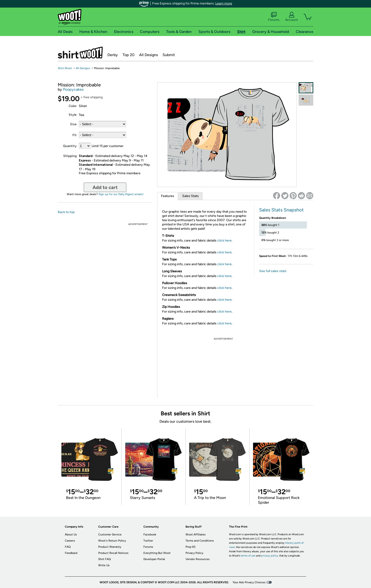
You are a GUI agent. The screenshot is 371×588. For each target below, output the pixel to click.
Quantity (70, 146)
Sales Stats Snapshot (281, 210)
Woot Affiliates (196, 534)
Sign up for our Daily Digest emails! (121, 194)
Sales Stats (190, 196)
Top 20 (128, 55)
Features (168, 196)
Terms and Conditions (200, 541)
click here (224, 240)
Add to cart (105, 187)
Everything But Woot (157, 553)
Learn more (224, 3)
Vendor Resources (198, 559)
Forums (274, 17)
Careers (70, 541)
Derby (113, 55)
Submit (169, 55)
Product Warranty (110, 547)
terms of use (248, 556)
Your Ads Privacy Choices (249, 582)
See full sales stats (273, 271)
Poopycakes (73, 89)
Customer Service (110, 534)
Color (73, 106)
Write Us (104, 565)
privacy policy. (270, 556)
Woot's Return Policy (112, 541)
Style (73, 115)
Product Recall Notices (113, 553)
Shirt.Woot (80, 53)
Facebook (150, 534)
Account (291, 17)
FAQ (68, 547)
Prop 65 (190, 547)
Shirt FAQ (104, 559)
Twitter (148, 541)
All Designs (148, 55)
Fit (75, 135)
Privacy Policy (194, 553)
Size (73, 124)
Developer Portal (154, 559)
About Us (71, 534)
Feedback (71, 553)
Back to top (66, 212)
